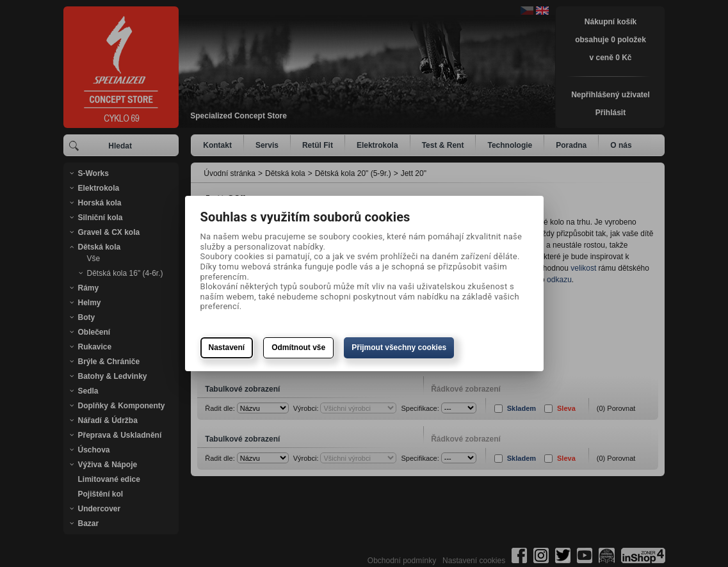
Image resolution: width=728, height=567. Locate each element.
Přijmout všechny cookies (399, 347)
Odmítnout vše (298, 347)
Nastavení (227, 347)
